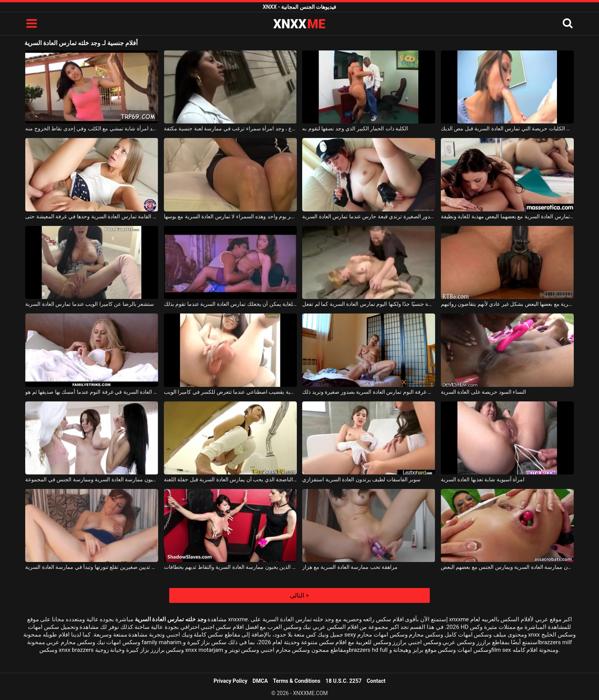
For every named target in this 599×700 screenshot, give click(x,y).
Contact (376, 681)
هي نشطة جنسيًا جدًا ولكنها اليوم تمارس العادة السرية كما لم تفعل (369, 304)
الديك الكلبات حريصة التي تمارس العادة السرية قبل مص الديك (507, 128)
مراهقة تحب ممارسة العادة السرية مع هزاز (350, 567)
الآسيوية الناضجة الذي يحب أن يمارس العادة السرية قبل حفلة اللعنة (230, 479)
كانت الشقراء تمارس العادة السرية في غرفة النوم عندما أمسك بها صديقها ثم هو (92, 392)
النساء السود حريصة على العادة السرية (483, 392)
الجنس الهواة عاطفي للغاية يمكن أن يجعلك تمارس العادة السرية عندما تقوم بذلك (230, 304)
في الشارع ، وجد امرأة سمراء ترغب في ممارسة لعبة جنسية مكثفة (230, 128)
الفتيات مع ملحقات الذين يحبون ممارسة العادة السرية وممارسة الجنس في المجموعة (92, 479)
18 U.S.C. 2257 (343, 681)
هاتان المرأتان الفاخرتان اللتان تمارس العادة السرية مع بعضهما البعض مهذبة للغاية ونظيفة (507, 216)
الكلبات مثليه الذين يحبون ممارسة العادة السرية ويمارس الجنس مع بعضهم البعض (507, 567)
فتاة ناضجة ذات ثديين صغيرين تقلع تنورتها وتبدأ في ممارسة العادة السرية (92, 567)
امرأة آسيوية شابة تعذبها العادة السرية (483, 479)
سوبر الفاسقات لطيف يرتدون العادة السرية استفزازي (361, 479)
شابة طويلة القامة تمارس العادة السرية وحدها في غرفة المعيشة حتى (92, 216)
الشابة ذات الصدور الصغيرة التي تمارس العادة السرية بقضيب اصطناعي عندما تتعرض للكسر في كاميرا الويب (230, 392)
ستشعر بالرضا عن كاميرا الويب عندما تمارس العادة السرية (90, 304)
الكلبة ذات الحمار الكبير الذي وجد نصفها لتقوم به (355, 128)
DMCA (260, 681)
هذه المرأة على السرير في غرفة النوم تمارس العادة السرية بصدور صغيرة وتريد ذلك (369, 392)
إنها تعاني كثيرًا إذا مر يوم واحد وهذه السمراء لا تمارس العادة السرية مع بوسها (230, 216)
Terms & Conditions (297, 681)
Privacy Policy (231, 681)
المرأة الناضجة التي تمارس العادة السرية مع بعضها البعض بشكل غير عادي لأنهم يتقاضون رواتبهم (507, 304)
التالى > (299, 595)
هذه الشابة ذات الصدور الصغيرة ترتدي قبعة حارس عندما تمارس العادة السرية (369, 216)
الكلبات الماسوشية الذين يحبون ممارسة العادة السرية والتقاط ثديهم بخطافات (230, 567)
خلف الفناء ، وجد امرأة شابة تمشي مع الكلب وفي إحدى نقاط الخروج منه (92, 128)
